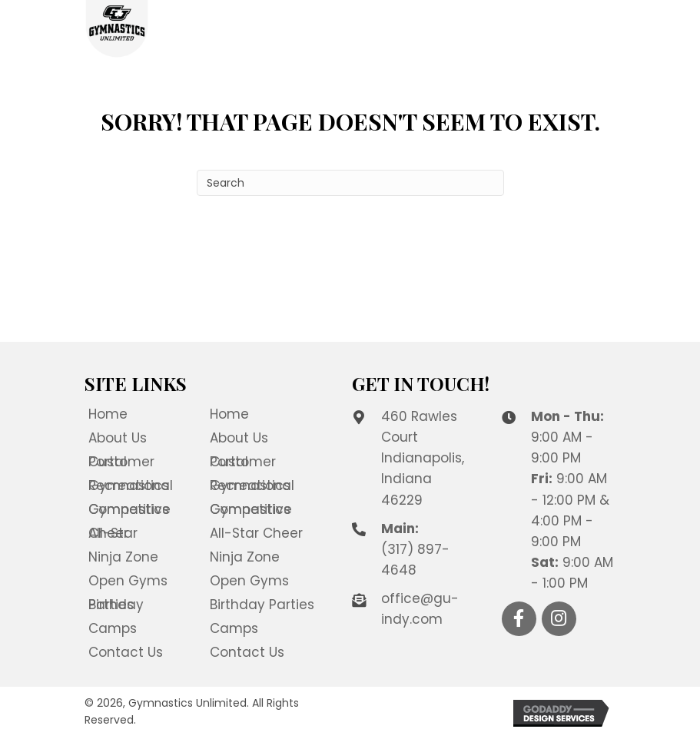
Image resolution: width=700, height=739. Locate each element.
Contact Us (126, 652)
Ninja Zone (123, 557)
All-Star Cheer (113, 533)
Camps (113, 628)
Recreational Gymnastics (131, 485)
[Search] (350, 183)
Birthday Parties (116, 605)
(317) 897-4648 (415, 560)
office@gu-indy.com (420, 609)
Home (108, 414)
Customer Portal (121, 462)
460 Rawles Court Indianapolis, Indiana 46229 (423, 458)
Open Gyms (128, 581)
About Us (118, 438)
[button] (519, 619)
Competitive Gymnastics (129, 509)
